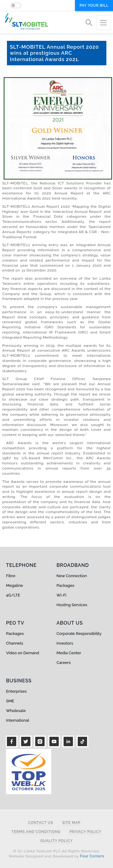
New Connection (72, 576)
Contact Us (41, 823)
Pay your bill (94, 5)
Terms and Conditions (36, 832)
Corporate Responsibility (79, 634)
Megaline (14, 585)
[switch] (16, 5)
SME (10, 701)
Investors (65, 643)
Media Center (69, 653)
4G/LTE (13, 595)
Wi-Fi (62, 595)
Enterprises (16, 691)
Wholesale (16, 711)
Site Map (71, 823)
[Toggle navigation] (104, 23)
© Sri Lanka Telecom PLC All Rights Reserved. (56, 851)
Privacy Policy (86, 832)
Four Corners (92, 856)
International (18, 720)
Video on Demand (23, 653)
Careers (64, 663)
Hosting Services (72, 605)
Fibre (11, 576)
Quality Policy (57, 841)
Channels (15, 643)
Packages (66, 585)
